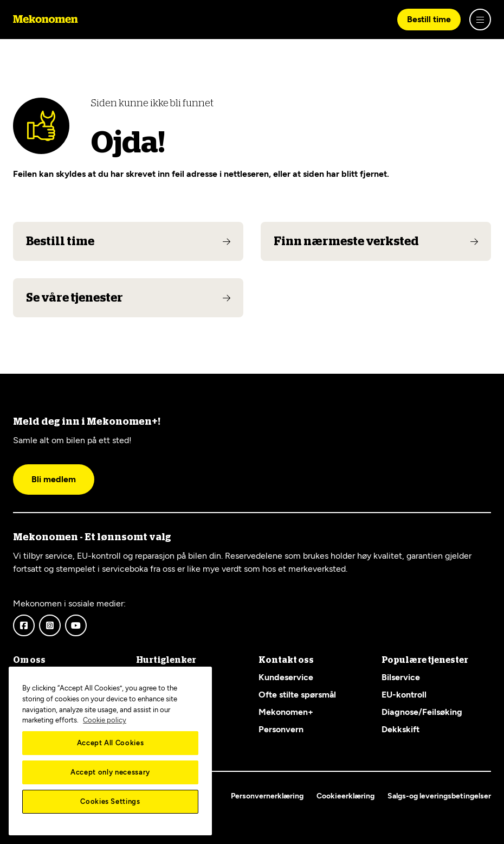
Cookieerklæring (345, 796)
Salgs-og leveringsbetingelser (439, 796)
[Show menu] (480, 20)
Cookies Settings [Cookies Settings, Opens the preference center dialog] (110, 801)
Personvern (281, 729)
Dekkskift (400, 729)
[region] (110, 751)
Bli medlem (54, 479)
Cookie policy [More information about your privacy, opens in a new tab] (105, 720)
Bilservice (401, 677)
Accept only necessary (110, 772)
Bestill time (429, 19)
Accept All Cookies (111, 743)
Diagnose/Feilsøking (422, 712)
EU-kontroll (404, 695)
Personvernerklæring (267, 796)
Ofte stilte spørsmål (297, 695)
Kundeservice (286, 677)
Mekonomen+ (286, 712)
